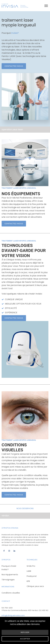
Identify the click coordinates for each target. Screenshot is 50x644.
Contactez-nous (14, 66)
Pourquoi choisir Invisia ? (9, 568)
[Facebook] (4, 551)
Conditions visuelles (11, 593)
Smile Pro (31, 566)
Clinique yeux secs (35, 586)
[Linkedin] (14, 551)
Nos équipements (10, 575)
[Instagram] (9, 551)
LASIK (29, 571)
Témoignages (8, 580)
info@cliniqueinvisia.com (13, 615)
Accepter (25, 639)
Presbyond (32, 576)
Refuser (25, 632)
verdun (5, 516)
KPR (28, 581)
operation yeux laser (12, 130)
